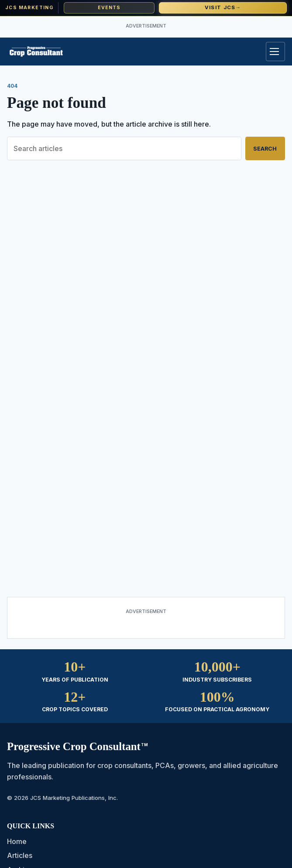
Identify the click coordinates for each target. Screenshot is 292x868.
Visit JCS (223, 7)
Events (109, 8)
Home (17, 841)
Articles (20, 855)
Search (265, 149)
